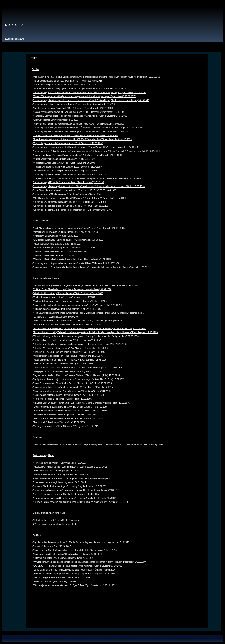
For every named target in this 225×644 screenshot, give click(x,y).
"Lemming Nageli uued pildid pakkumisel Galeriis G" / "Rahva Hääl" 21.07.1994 (71, 206)
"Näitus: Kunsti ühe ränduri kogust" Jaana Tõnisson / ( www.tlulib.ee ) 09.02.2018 (72, 289)
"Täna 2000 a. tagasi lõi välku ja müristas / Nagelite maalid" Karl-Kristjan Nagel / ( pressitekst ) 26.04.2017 (84, 96)
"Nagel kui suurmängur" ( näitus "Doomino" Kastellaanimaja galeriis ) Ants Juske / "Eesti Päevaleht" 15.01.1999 (87, 179)
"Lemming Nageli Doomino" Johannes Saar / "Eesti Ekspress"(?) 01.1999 (69, 182)
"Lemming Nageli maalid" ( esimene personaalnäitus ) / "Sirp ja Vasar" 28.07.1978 (73, 210)
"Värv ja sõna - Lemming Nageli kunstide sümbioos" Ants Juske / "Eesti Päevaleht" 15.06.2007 (79, 124)
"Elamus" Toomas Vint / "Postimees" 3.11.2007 (56, 120)
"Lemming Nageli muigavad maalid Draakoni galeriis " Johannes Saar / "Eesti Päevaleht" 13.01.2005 (82, 132)
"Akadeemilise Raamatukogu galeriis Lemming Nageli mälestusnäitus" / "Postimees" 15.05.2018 (80, 89)
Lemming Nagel (15, 39)
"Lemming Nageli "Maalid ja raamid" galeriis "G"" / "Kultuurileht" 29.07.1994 (70, 202)
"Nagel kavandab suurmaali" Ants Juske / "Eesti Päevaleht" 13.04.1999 (67, 167)
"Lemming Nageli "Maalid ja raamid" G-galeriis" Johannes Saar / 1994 (67, 194)
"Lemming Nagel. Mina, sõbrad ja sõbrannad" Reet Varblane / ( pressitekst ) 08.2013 (74, 104)
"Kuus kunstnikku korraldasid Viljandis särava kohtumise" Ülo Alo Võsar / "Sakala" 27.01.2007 (78, 305)
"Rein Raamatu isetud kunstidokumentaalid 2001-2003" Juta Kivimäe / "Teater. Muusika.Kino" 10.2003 (82, 139)
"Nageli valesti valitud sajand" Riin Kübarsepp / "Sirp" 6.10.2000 (64, 159)
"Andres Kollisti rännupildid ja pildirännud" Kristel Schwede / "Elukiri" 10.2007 (70, 301)
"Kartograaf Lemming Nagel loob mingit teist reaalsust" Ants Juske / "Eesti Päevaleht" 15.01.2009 (80, 116)
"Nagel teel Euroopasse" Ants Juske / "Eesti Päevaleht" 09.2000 (64, 163)
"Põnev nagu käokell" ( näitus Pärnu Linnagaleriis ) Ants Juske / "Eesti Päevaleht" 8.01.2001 (78, 155)
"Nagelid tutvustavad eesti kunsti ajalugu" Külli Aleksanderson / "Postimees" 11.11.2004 (76, 136)
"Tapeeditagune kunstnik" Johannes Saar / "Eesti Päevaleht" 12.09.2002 (68, 143)
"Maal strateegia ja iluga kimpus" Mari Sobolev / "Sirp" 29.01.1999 (65, 171)
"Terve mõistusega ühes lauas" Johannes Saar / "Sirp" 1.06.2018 (65, 85)
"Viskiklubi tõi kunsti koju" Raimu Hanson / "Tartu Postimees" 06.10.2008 (68, 293)
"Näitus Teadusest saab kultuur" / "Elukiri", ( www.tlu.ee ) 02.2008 (65, 297)
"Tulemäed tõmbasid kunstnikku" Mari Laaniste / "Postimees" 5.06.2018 (68, 81)
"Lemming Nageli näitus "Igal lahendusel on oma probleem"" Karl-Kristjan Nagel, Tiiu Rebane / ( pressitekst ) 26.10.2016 (91, 100)
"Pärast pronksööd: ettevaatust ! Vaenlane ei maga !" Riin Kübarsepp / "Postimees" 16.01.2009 (79, 112)
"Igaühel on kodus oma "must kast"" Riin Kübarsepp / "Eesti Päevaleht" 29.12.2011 (73, 108)
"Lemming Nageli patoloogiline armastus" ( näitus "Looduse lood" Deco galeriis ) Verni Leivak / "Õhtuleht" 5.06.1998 (89, 186)
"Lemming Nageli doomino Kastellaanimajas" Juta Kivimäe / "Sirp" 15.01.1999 (71, 175)
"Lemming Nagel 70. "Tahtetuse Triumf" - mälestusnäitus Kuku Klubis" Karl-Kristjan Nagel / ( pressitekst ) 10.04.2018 (89, 92)
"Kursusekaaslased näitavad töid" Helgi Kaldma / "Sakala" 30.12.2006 (67, 309)
